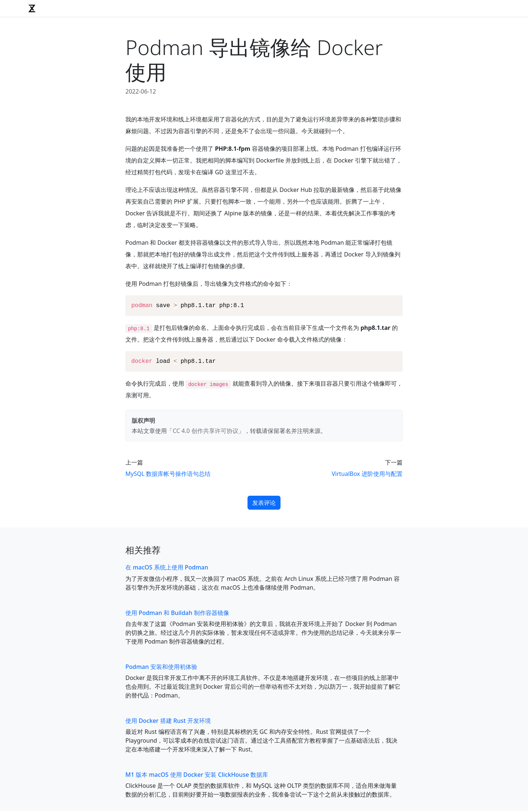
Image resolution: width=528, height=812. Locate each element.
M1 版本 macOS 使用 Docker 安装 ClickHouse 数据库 (197, 776)
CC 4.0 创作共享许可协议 (206, 432)
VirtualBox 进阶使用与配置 (367, 475)
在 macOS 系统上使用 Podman (167, 569)
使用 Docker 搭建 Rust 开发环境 (168, 722)
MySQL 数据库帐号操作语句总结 (168, 475)
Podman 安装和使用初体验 (161, 668)
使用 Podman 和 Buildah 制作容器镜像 (177, 614)
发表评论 (264, 504)
